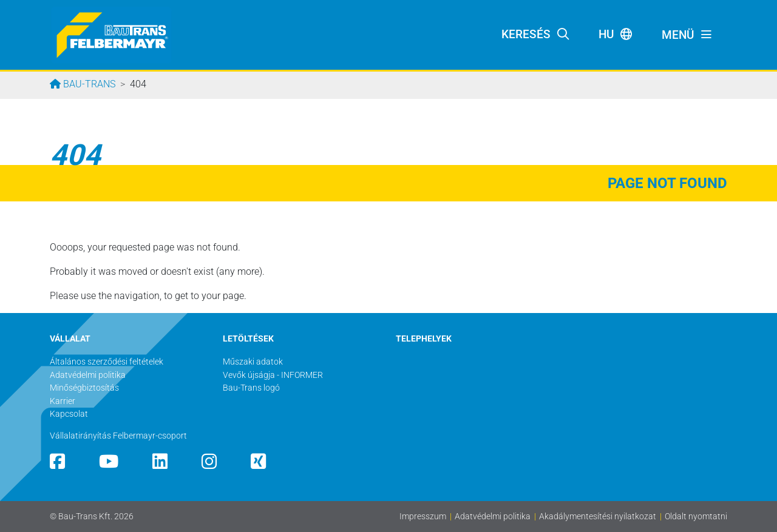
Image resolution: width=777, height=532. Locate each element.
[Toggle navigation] (687, 35)
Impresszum (423, 517)
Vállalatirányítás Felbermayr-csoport (118, 436)
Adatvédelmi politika (493, 517)
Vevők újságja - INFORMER (273, 375)
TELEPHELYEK (424, 339)
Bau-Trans (88, 84)
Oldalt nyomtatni (696, 517)
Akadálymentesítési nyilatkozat (598, 517)
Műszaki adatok (253, 362)
